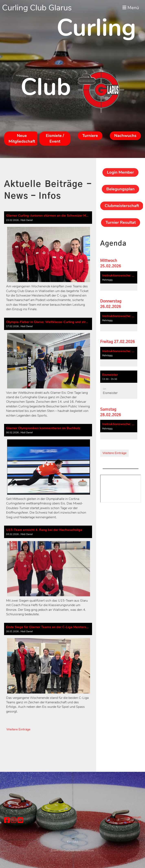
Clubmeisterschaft (122, 206)
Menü (131, 8)
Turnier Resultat (121, 222)
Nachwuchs (125, 136)
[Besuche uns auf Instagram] (14, 820)
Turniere (90, 136)
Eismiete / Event (55, 138)
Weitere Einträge (18, 729)
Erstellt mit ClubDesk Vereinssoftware (72, 866)
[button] (119, 281)
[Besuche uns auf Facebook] (7, 820)
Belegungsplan (120, 189)
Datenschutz (132, 822)
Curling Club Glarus (37, 8)
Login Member (120, 172)
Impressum (133, 817)
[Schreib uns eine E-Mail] (20, 820)
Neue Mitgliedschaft (22, 138)
